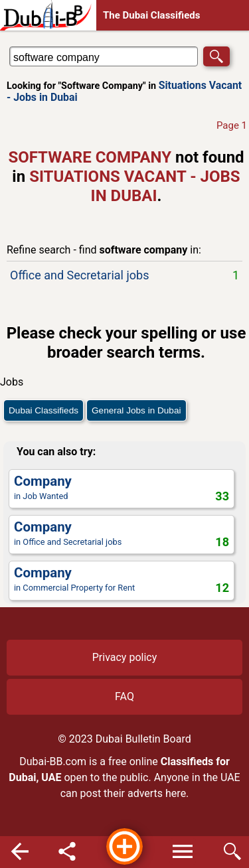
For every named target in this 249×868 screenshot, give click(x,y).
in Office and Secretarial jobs (122, 534)
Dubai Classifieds (43, 410)
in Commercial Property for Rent (122, 580)
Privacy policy (125, 657)
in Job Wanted (122, 488)
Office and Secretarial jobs (124, 275)
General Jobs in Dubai (136, 410)
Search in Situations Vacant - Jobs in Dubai (49, 46)
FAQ (124, 696)
